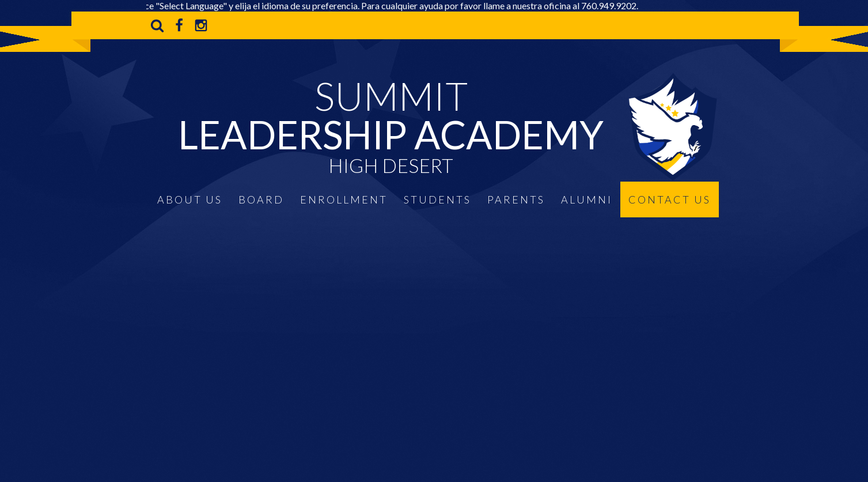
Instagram (201, 25)
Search (157, 25)
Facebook (179, 25)
